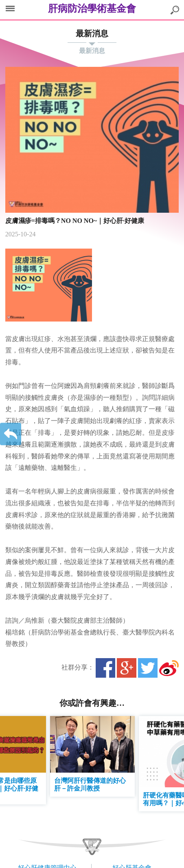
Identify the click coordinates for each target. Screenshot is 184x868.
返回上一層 (11, 434)
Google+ (127, 668)
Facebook (105, 668)
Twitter (148, 668)
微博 (169, 668)
